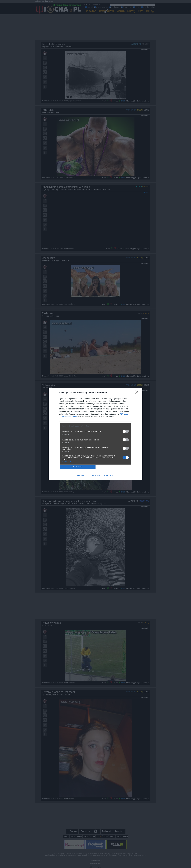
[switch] (126, 431)
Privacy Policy (109, 475)
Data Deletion (82, 475)
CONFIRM (78, 467)
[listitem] (95, 426)
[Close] (138, 393)
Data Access (95, 475)
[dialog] (95, 434)
